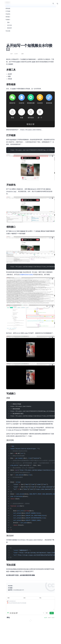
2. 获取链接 (8, 9)
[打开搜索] (53, 3)
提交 (52, 613)
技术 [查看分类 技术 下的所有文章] (12, 54)
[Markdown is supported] (8, 613)
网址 (40, 598)
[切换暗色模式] (58, 3)
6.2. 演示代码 (9, 25)
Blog (27, 4)
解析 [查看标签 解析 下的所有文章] (23, 54)
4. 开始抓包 (8, 14)
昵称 (9, 598)
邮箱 (25, 598)
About (37, 4)
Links (30, 4)
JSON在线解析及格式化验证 (26, 275)
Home (24, 4)
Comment (34, 4)
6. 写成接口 (8, 20)
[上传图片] (15, 613)
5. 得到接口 (8, 17)
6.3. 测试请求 (9, 28)
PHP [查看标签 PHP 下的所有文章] (19, 54)
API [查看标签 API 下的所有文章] (20, 54)
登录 (47, 613)
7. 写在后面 (8, 31)
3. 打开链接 (8, 11)
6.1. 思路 (8, 23)
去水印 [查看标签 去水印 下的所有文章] (16, 54)
